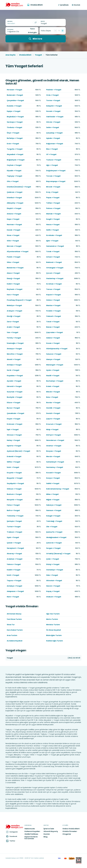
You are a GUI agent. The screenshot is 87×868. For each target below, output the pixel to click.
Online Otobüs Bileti (71, 829)
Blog (45, 837)
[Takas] (36, 22)
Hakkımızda (30, 829)
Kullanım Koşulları (32, 831)
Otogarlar (67, 834)
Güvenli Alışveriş (51, 831)
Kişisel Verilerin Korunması (31, 838)
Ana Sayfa (10, 55)
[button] (64, 5)
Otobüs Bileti (25, 55)
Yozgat (38, 55)
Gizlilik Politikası (31, 834)
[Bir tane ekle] (63, 31)
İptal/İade (64, 5)
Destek (77, 5)
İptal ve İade (49, 829)
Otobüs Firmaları (70, 831)
